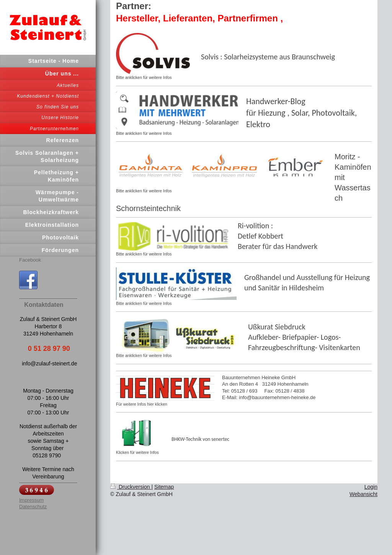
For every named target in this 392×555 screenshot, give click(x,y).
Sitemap (164, 487)
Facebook (30, 260)
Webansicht (363, 494)
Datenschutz (33, 507)
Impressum (31, 500)
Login (371, 487)
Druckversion (131, 487)
